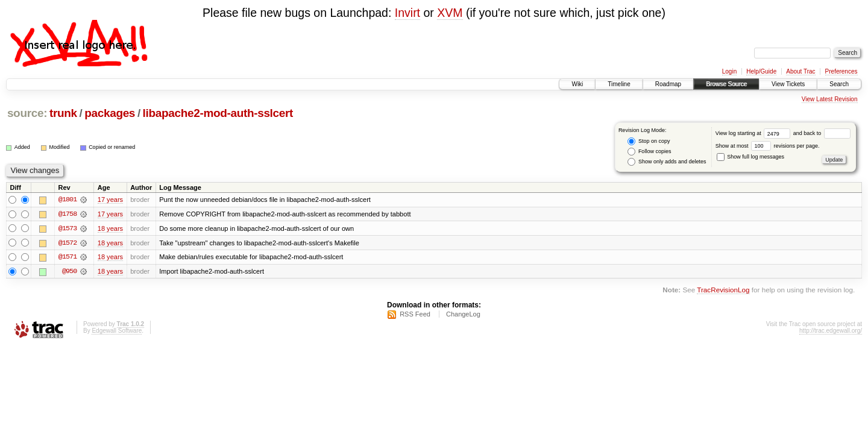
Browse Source (726, 84)
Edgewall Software (117, 331)
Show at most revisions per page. (768, 146)
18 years (110, 228)
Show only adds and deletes (667, 162)
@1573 (68, 228)
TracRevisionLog (723, 291)
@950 (69, 272)
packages (110, 113)
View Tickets (788, 84)
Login (729, 71)
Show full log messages (750, 157)
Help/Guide (761, 71)
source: (27, 113)
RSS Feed (415, 315)
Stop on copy (649, 141)
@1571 (68, 257)
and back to (822, 133)
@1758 (68, 214)
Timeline (619, 84)
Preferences (841, 71)
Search (839, 84)
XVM (450, 13)
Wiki (577, 84)
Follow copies (649, 152)
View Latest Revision (830, 99)
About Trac (800, 71)
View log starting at (754, 133)
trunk (63, 113)
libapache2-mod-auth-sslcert (218, 113)
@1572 (68, 243)
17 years (110, 200)
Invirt (407, 13)
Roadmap (668, 84)
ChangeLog (463, 315)
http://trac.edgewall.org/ (831, 331)
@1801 (68, 200)
